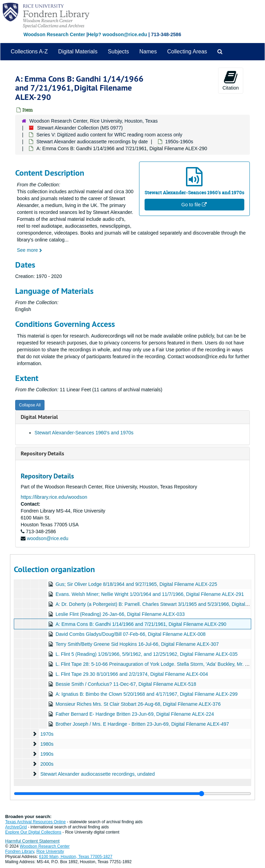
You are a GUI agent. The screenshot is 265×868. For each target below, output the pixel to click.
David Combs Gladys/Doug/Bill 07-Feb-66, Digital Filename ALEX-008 (131, 634)
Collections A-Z (29, 51)
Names (148, 51)
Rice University (50, 851)
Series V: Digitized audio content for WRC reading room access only (109, 135)
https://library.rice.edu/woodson (54, 497)
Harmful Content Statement (32, 841)
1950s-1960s (179, 142)
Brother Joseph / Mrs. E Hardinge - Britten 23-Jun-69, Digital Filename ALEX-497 (142, 724)
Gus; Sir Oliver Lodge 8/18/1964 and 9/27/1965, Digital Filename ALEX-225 (136, 584)
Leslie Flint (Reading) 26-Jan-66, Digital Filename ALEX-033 (120, 614)
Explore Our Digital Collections (33, 832)
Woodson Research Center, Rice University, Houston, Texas (94, 121)
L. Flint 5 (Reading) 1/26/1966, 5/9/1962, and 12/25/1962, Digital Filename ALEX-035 (147, 654)
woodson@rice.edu (48, 538)
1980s (47, 744)
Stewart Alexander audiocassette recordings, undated (98, 774)
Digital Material (39, 417)
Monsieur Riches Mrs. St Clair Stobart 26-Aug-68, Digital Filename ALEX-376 (138, 704)
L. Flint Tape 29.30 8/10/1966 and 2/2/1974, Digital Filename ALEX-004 (132, 674)
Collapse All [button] (30, 405)
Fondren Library (20, 851)
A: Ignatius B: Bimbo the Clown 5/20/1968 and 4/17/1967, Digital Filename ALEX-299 (147, 694)
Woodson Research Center (54, 34)
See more (30, 250)
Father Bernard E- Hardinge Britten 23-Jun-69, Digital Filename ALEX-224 (135, 714)
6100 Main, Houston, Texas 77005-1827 (76, 857)
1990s (47, 754)
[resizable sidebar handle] (132, 794)
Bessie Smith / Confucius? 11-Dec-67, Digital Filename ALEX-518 (126, 684)
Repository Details (42, 453)
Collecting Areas (187, 51)
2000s (47, 764)
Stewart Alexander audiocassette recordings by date (92, 142)
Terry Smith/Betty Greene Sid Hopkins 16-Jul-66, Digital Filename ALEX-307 (137, 644)
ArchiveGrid (16, 827)
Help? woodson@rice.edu (117, 34)
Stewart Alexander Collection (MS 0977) (80, 128)
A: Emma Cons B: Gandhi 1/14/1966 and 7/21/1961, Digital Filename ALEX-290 (141, 624)
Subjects (118, 51)
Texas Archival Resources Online (35, 822)
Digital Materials (78, 51)
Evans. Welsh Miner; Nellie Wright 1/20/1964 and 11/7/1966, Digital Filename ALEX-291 (150, 594)
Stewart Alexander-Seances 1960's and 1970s (84, 433)
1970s (47, 734)
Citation (231, 80)
